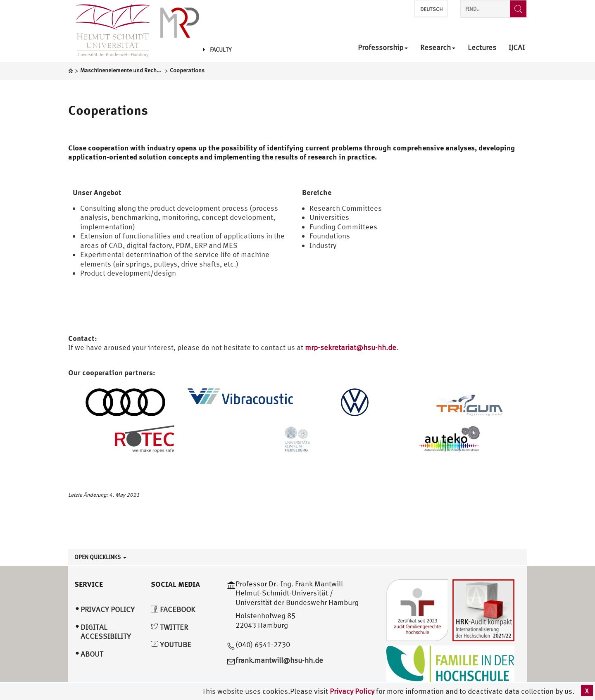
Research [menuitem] (438, 48)
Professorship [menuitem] (383, 48)
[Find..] (518, 9)
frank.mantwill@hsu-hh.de (279, 660)
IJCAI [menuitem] (517, 48)
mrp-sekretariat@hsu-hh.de (351, 347)
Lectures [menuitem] (482, 48)
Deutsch (431, 9)
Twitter (169, 627)
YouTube (171, 644)
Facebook (173, 609)
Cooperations (108, 110)
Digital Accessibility (106, 632)
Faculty (217, 50)
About (92, 654)
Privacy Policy (353, 691)
